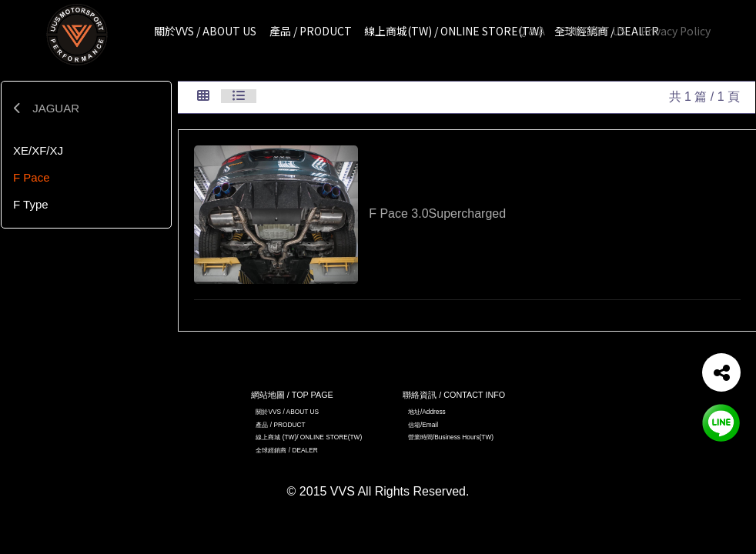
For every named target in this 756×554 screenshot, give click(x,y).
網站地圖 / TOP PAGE (292, 395)
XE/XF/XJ (38, 150)
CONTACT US (592, 31)
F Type (31, 204)
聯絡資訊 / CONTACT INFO (454, 395)
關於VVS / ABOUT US (287, 412)
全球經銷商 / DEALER (286, 450)
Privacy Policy (676, 31)
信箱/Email (423, 425)
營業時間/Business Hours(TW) (451, 437)
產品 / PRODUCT (280, 425)
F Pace (32, 177)
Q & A (532, 31)
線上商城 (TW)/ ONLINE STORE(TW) (309, 437)
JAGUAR (46, 108)
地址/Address (427, 412)
